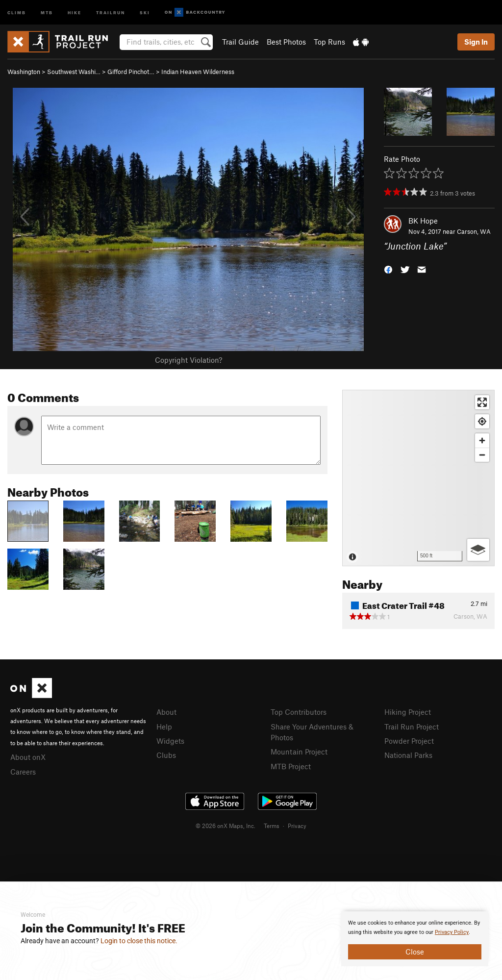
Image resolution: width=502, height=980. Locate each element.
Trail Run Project (412, 727)
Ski (145, 12)
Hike (75, 12)
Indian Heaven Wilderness (198, 72)
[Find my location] (482, 421)
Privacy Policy (452, 932)
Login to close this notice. (139, 941)
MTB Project (291, 766)
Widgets (170, 741)
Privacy (297, 826)
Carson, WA (474, 231)
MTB (47, 12)
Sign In (476, 42)
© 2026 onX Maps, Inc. (226, 826)
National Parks (408, 755)
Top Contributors (299, 712)
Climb (17, 12)
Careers (23, 772)
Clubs (166, 755)
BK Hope (423, 221)
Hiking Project (408, 712)
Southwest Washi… (74, 72)
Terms (272, 826)
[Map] (418, 478)
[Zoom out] (482, 455)
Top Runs (329, 42)
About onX (28, 757)
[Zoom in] (482, 440)
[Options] (478, 550)
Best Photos (286, 42)
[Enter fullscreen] (482, 402)
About (166, 712)
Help (164, 727)
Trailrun (111, 12)
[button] (388, 269)
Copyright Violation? (188, 360)
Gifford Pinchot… (131, 72)
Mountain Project (299, 752)
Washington (24, 72)
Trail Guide (240, 42)
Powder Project (409, 741)
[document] (415, 939)
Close (415, 952)
